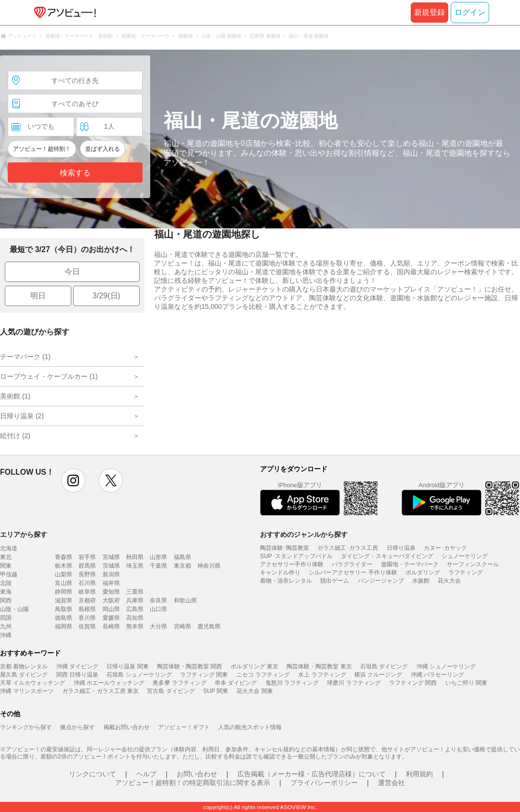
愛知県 (111, 592)
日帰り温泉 (401, 548)
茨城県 (111, 566)
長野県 (87, 574)
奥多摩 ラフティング (179, 683)
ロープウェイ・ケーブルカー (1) (49, 376)
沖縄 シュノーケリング (446, 666)
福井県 (111, 583)
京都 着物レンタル (24, 666)
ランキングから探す (26, 727)
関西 (6, 600)
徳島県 (64, 618)
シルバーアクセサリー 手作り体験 (353, 572)
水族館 (421, 581)
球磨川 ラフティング (354, 683)
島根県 (87, 609)
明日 (38, 296)
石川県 (87, 583)
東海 (6, 592)
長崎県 (111, 626)
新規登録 (429, 12)
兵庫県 (135, 600)
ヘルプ (146, 774)
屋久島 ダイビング (24, 675)
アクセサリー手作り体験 (292, 564)
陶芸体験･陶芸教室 (285, 548)
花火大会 (449, 581)
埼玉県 (135, 566)
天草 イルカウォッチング (32, 683)
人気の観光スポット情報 (250, 727)
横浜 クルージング (378, 675)
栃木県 (64, 566)
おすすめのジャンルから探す (304, 534)
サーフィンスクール (473, 564)
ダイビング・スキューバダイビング (387, 556)
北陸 (6, 583)
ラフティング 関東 (204, 675)
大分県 (158, 626)
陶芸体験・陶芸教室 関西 (189, 666)
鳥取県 (64, 609)
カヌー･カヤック (445, 548)
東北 (6, 557)
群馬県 (87, 566)
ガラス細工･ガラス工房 (348, 548)
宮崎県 (182, 626)
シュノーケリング (465, 556)
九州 (6, 626)
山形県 (158, 557)
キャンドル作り (280, 572)
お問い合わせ (197, 774)
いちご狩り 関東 (466, 683)
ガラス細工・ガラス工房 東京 (100, 691)
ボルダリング (423, 572)
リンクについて (92, 774)
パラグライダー (352, 564)
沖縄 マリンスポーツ (27, 691)
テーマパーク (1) (25, 357)
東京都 (182, 566)
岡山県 (111, 609)
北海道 (9, 548)
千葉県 (158, 566)
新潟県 (111, 574)
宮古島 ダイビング (171, 691)
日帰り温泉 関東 (127, 666)
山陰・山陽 (14, 609)
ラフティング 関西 (413, 683)
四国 (6, 618)
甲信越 (9, 574)
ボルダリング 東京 (254, 666)
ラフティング (466, 572)
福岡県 (64, 626)
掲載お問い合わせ (127, 727)
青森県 (64, 557)
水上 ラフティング (322, 675)
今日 (72, 272)
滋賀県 (64, 600)
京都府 (87, 600)
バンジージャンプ (381, 581)
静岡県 (64, 592)
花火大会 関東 (254, 691)
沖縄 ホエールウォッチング (109, 683)
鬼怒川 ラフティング (292, 683)
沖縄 (6, 635)
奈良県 (158, 600)
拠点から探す (78, 727)
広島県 (135, 609)
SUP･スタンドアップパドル (296, 556)
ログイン (470, 12)
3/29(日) (106, 296)
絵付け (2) (15, 436)
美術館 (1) (15, 396)
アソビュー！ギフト (184, 727)
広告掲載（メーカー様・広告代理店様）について (312, 774)
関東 (6, 566)
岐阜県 (87, 592)
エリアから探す (24, 534)
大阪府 (111, 600)
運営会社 (391, 783)
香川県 (87, 618)
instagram (73, 480)
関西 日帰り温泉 (77, 675)
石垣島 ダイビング (384, 666)
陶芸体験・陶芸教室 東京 (319, 666)
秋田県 (135, 557)
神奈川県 (209, 566)
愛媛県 (111, 618)
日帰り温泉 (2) (22, 416)
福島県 (182, 557)
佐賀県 (87, 626)
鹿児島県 (209, 626)
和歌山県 (185, 600)
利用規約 (419, 774)
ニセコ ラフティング (263, 675)
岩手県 (87, 557)
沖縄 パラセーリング (437, 675)
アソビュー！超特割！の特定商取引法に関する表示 (193, 783)
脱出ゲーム (335, 581)
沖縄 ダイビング (77, 666)
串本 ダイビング (236, 683)
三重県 (135, 592)
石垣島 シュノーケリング (139, 675)
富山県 (64, 583)
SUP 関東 (216, 691)
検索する (75, 173)
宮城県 (111, 557)
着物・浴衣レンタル (286, 581)
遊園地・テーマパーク (410, 564)
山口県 (158, 609)
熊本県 (135, 626)
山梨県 (64, 574)
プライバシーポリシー (324, 783)
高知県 (135, 618)
